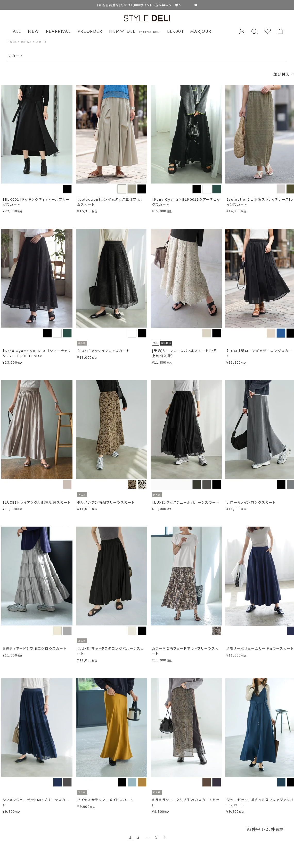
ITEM (116, 31)
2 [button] (138, 837)
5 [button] (157, 837)
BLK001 (175, 31)
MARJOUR (201, 31)
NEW (33, 31)
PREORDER (90, 31)
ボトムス (27, 42)
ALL (17, 31)
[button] (165, 837)
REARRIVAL (58, 31)
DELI (143, 31)
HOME (12, 42)
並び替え (284, 74)
